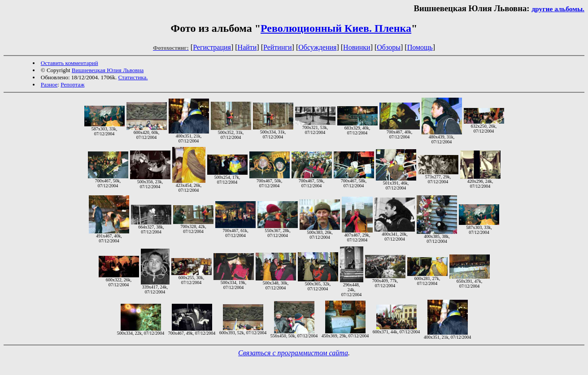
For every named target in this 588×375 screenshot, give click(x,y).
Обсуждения (317, 47)
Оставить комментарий (70, 63)
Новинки (357, 47)
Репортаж (72, 84)
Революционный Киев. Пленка (336, 28)
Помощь (420, 47)
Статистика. (133, 77)
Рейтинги (278, 47)
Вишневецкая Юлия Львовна (108, 70)
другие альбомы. (558, 9)
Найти (247, 47)
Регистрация (212, 47)
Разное (49, 84)
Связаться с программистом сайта (293, 353)
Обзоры (389, 47)
